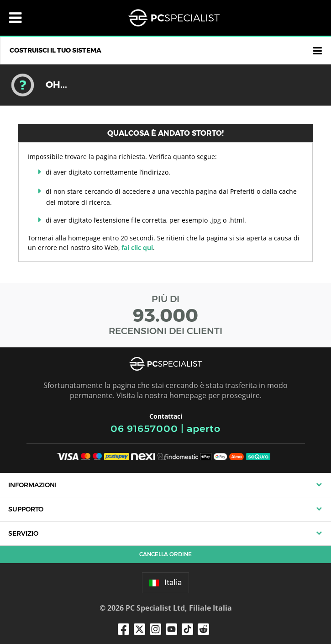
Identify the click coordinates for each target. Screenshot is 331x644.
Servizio (23, 533)
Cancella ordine (165, 554)
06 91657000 (144, 428)
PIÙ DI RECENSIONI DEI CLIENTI (165, 315)
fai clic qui (137, 247)
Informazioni (32, 485)
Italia (165, 583)
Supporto (26, 509)
